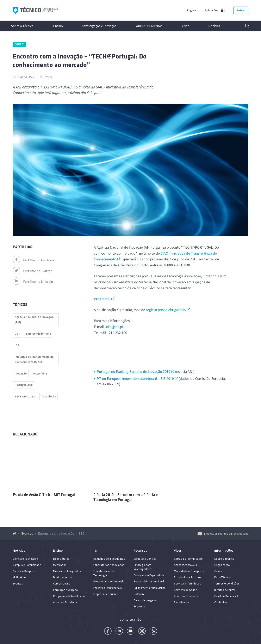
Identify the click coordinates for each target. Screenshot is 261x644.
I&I (95, 550)
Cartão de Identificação (188, 559)
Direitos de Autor (225, 590)
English (192, 10)
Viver (185, 26)
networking (40, 373)
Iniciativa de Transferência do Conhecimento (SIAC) (34, 359)
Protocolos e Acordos (188, 577)
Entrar (241, 10)
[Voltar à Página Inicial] (15, 533)
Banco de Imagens (145, 600)
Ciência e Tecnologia (25, 559)
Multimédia (20, 577)
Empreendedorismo (39, 334)
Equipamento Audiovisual (149, 588)
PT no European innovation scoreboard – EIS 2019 (135, 379)
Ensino (58, 26)
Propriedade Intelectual (108, 581)
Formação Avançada (65, 590)
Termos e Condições (227, 583)
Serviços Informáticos (188, 583)
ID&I (17, 345)
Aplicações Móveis (185, 565)
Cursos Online (62, 583)
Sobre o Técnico (22, 26)
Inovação (21, 373)
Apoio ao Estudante (65, 602)
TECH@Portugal (25, 396)
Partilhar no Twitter (32, 271)
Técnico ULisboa (36, 10)
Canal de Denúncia (225, 596)
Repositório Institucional (149, 581)
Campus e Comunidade (27, 565)
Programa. (102, 299)
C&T (17, 334)
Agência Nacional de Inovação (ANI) (34, 320)
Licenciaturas (61, 559)
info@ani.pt (114, 327)
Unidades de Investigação (109, 559)
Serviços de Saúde (186, 590)
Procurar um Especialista (149, 575)
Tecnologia (49, 396)
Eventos (20, 44)
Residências (182, 602)
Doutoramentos (63, 577)
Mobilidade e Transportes (190, 571)
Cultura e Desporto (24, 571)
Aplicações (212, 10)
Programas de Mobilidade (69, 596)
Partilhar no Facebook (34, 260)
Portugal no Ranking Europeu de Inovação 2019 (133, 371)
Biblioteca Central (145, 559)
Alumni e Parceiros (149, 26)
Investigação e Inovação (99, 26)
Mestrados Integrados (67, 571)
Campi (218, 571)
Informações (224, 550)
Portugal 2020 (24, 385)
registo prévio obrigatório (166, 310)
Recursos (140, 550)
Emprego (139, 606)
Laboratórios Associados (109, 565)
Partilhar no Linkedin (33, 281)
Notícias (214, 26)
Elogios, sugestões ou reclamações (223, 534)
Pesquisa (245, 26)
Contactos (221, 602)
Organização (222, 565)
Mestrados (60, 565)
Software (139, 594)
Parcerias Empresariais (108, 588)
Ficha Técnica (222, 577)
